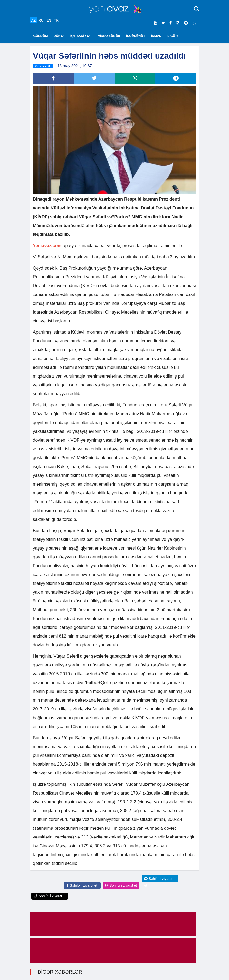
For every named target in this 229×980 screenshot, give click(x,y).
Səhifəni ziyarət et (82, 886)
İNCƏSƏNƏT (136, 36)
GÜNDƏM (41, 36)
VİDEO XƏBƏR (109, 36)
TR (56, 20)
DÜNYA (59, 36)
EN (49, 20)
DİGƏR (173, 36)
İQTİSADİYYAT (81, 36)
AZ (34, 20)
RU (41, 20)
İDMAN (156, 36)
